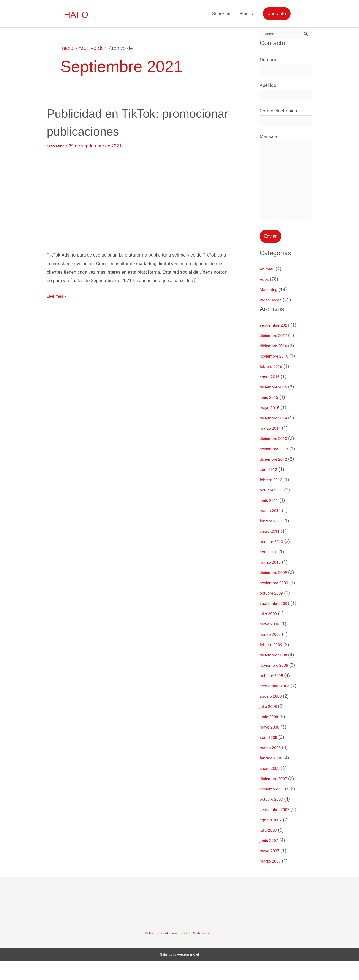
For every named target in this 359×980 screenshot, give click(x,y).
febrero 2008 (273, 776)
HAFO (77, 15)
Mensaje (286, 191)
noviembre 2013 (276, 467)
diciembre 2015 (275, 405)
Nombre (286, 68)
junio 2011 (270, 519)
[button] (277, 14)
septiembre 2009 (277, 622)
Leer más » (58, 296)
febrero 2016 (273, 385)
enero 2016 (271, 395)
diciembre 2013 (275, 457)
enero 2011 (271, 550)
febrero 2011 (273, 539)
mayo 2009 (271, 642)
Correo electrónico (286, 123)
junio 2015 (270, 416)
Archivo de (90, 48)
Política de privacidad (153, 951)
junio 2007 (270, 859)
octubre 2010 (273, 560)
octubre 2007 (273, 818)
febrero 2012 (273, 498)
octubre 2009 (273, 611)
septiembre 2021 (277, 344)
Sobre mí (221, 14)
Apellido (286, 95)
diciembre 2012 (275, 478)
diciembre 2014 (275, 436)
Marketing (57, 146)
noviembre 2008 (276, 684)
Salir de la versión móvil (180, 973)
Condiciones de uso (207, 951)
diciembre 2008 (275, 673)
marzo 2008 (272, 766)
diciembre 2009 (275, 591)
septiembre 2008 (277, 704)
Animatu (268, 287)
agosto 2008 (272, 715)
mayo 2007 (271, 869)
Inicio (67, 48)
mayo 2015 (271, 426)
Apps (265, 298)
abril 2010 (270, 570)
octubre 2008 (273, 694)
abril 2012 (270, 488)
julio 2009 (270, 632)
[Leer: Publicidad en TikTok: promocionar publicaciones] (139, 199)
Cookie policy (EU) (181, 951)
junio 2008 (270, 735)
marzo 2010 (272, 581)
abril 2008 (270, 756)
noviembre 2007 (276, 807)
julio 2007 (270, 849)
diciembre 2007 (275, 797)
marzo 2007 (272, 879)
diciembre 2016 (275, 364)
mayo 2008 (271, 745)
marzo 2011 (272, 529)
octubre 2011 (273, 508)
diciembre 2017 (275, 354)
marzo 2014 (272, 447)
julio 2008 (270, 725)
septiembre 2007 (277, 828)
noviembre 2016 (276, 374)
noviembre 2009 (276, 601)
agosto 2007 (272, 838)
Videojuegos (272, 318)
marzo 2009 (272, 653)
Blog (244, 14)
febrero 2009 (273, 663)
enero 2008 (271, 787)
